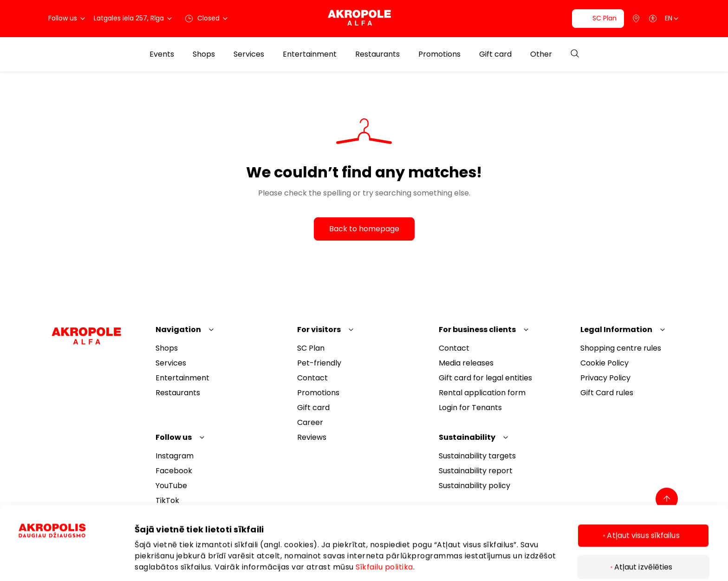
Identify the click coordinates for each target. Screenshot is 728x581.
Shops (204, 54)
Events (162, 54)
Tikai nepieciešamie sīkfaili (643, 550)
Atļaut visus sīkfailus (643, 487)
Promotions (439, 54)
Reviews (312, 437)
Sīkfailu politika (384, 519)
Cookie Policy (604, 363)
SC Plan (311, 348)
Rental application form (482, 393)
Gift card (495, 54)
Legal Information (616, 330)
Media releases (466, 363)
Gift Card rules (607, 393)
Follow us (174, 437)
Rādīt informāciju (166, 555)
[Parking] (636, 19)
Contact (312, 378)
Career (310, 422)
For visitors (319, 330)
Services (249, 54)
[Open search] (575, 54)
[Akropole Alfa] (364, 18)
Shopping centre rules (621, 348)
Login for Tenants (470, 408)
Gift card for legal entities (485, 378)
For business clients (477, 330)
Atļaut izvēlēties (643, 519)
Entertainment (310, 54)
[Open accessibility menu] (653, 19)
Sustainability (467, 437)
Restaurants (377, 54)
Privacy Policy (605, 378)
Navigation (178, 330)
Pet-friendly (319, 363)
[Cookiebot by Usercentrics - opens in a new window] (67, 555)
